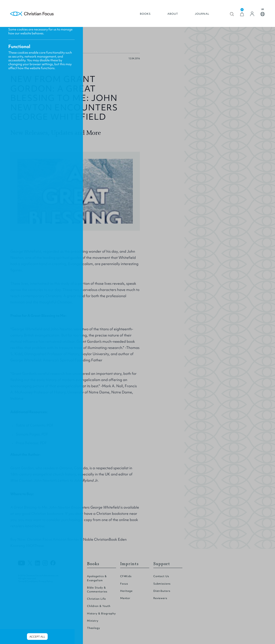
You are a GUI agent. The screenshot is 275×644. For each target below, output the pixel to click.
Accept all (37, 637)
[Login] (252, 14)
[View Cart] (242, 14)
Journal (202, 14)
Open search (232, 14)
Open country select (263, 14)
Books (145, 14)
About (173, 14)
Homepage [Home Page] (32, 14)
